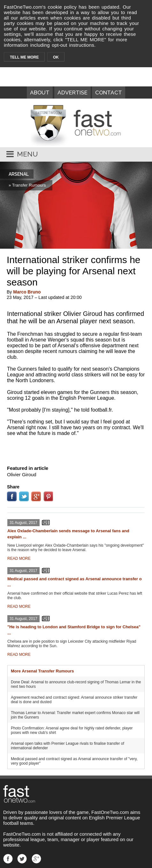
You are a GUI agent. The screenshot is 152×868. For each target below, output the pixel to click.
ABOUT (40, 92)
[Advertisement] (76, 449)
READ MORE (19, 559)
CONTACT (109, 92)
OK (56, 57)
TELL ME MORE (24, 57)
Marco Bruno (27, 292)
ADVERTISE (72, 92)
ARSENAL (19, 174)
